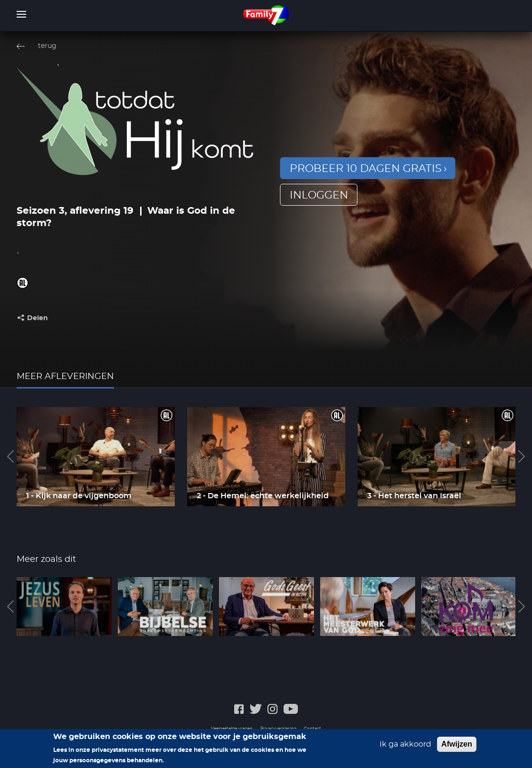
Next (522, 456)
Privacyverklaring (278, 729)
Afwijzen (457, 747)
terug (47, 46)
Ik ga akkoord (405, 748)
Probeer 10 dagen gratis (366, 169)
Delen (38, 318)
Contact (313, 729)
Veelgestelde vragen (232, 729)
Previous (10, 456)
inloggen (319, 195)
